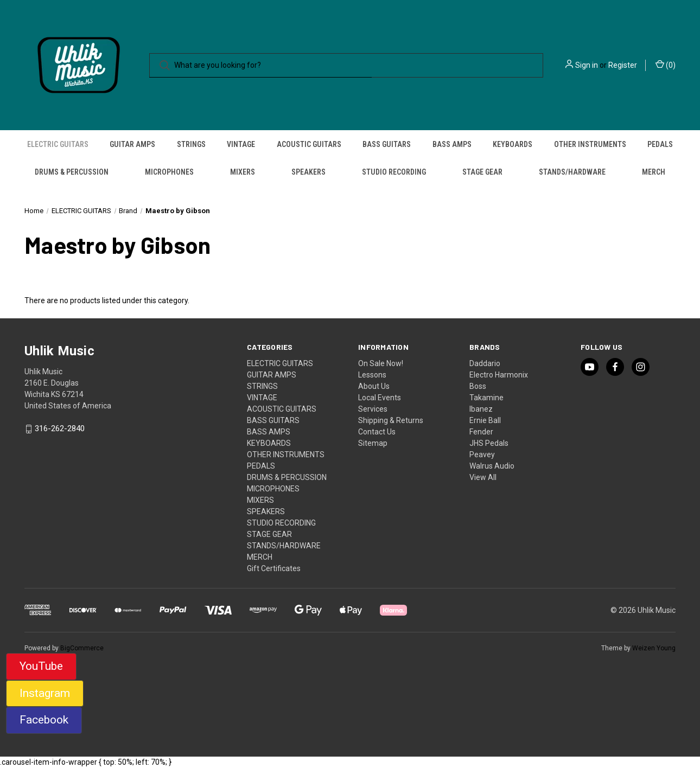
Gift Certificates (274, 568)
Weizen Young (654, 648)
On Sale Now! (381, 363)
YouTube (41, 666)
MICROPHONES (169, 172)
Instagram (45, 693)
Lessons (372, 375)
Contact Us (377, 432)
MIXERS (243, 172)
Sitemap (373, 443)
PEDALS (660, 144)
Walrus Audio (492, 466)
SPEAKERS (308, 172)
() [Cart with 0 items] (666, 65)
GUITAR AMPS (132, 144)
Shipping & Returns (391, 420)
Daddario (485, 363)
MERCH (654, 172)
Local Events (380, 398)
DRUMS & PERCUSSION (72, 172)
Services (373, 409)
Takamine (486, 398)
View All (483, 477)
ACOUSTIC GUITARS (309, 144)
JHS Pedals (489, 443)
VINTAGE (241, 144)
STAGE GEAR (482, 172)
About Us (374, 386)
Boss (478, 386)
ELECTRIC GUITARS (58, 144)
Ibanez (481, 409)
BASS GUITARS (387, 144)
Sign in (587, 65)
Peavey (482, 455)
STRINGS (191, 144)
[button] (41, 667)
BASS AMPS (452, 144)
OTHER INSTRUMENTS (590, 144)
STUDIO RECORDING (394, 172)
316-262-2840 (60, 429)
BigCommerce (82, 648)
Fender (481, 432)
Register (623, 65)
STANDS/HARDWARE (572, 172)
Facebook (44, 720)
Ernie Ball (485, 420)
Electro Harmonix (499, 375)
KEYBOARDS (513, 144)
